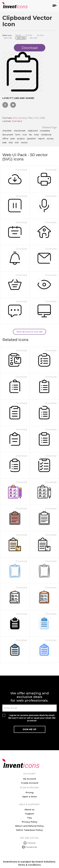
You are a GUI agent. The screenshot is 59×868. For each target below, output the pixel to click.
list (30, 135)
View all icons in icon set (29, 332)
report (41, 139)
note (36, 135)
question (31, 139)
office (5, 139)
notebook (46, 135)
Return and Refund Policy (29, 826)
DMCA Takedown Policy (29, 830)
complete (45, 131)
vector (24, 143)
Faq (29, 818)
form (18, 135)
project (21, 139)
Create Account (30, 783)
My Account (30, 779)
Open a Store (29, 797)
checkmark (20, 131)
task (4, 143)
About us (29, 809)
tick (17, 143)
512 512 (34, 38)
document (8, 135)
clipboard (33, 131)
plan (13, 139)
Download (21, 170)
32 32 (29, 35)
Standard (17, 121)
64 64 (40, 35)
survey (50, 139)
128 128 (8, 38)
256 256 (21, 38)
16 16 (18, 35)
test (11, 143)
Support (30, 814)
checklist (7, 131)
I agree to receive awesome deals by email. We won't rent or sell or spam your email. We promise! (32, 718)
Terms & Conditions (29, 865)
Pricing (30, 792)
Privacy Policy (30, 822)
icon (25, 135)
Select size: (7, 35)
